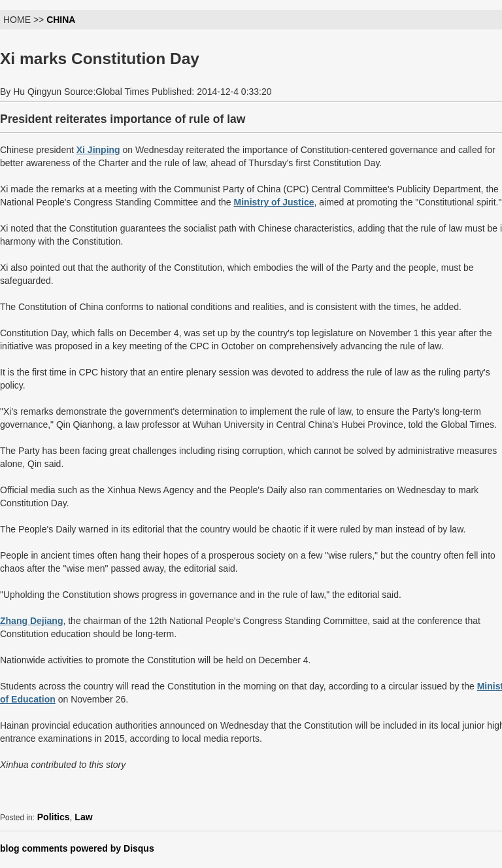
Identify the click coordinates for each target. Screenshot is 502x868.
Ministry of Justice (274, 202)
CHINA (61, 20)
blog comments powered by (77, 848)
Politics (54, 817)
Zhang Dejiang (31, 621)
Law (83, 817)
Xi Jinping (98, 150)
